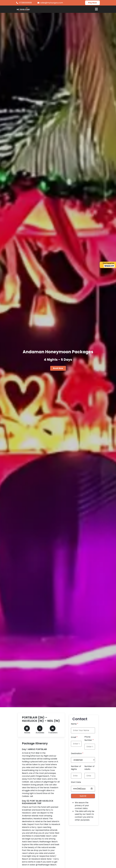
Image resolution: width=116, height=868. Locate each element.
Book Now (58, 368)
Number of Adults (89, 768)
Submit (83, 796)
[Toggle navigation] (96, 9)
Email (74, 737)
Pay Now (92, 3)
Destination (77, 753)
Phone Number (89, 738)
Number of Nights (76, 768)
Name (75, 724)
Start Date (76, 782)
